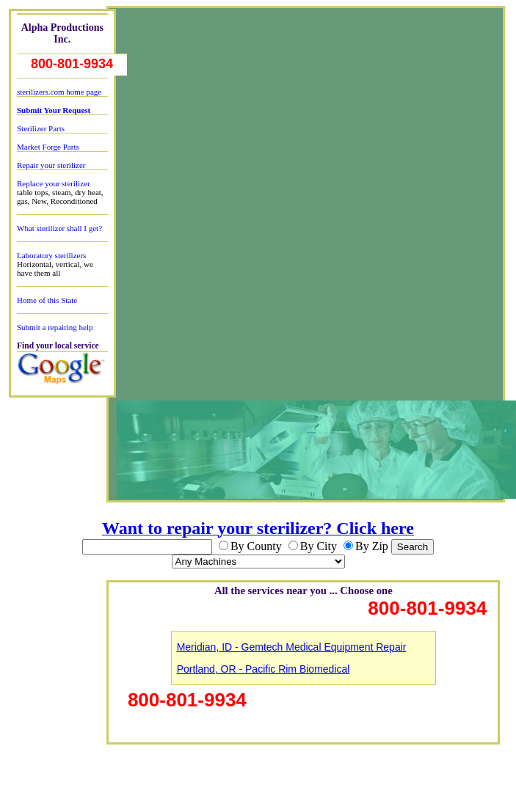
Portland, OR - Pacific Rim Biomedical (264, 669)
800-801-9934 (72, 64)
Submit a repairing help (55, 327)
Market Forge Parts (48, 147)
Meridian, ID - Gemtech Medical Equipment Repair (292, 647)
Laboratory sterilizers (51, 255)
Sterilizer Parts (41, 128)
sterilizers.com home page (59, 92)
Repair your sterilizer (51, 165)
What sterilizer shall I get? (59, 228)
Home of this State (47, 300)
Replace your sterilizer (54, 183)
